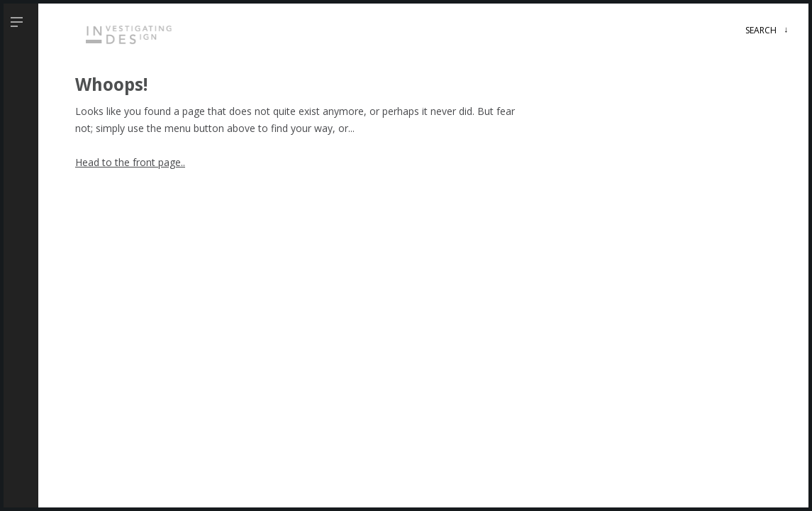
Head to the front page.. (130, 162)
